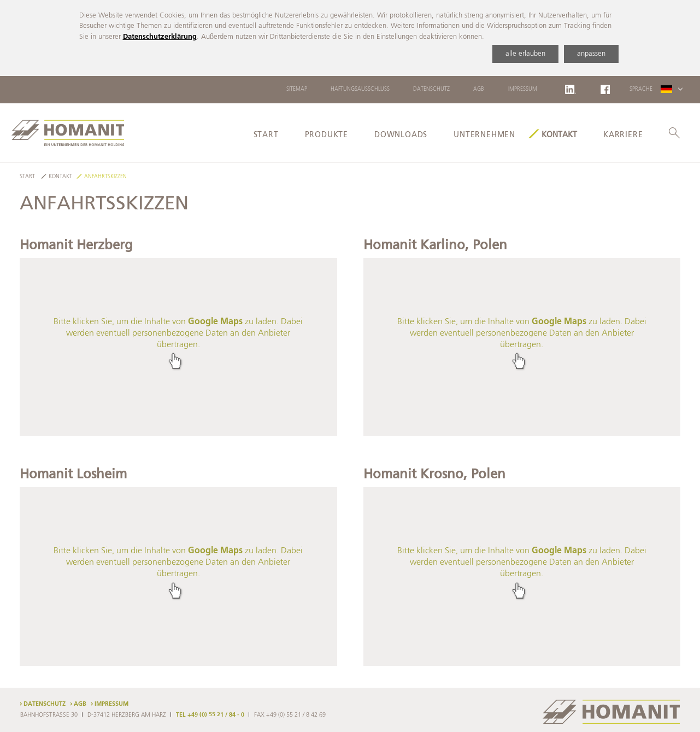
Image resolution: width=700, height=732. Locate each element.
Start (266, 135)
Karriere (623, 135)
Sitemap (297, 89)
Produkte (327, 135)
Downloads (401, 135)
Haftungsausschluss (360, 89)
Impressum (523, 89)
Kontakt (559, 135)
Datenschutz (431, 89)
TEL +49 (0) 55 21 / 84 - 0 (210, 715)
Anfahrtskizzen (105, 177)
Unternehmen (484, 135)
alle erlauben (525, 54)
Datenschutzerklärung (160, 37)
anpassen (591, 54)
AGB (479, 89)
